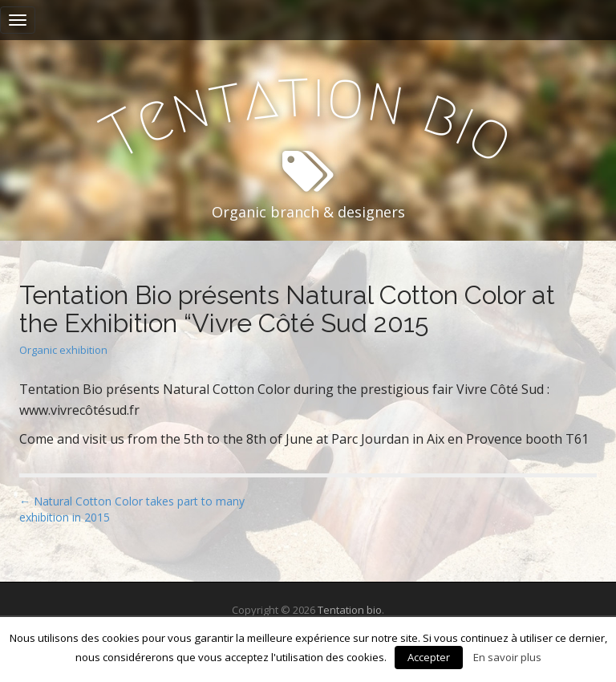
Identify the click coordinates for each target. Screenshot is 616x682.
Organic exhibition (63, 350)
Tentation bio (350, 610)
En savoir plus (507, 657)
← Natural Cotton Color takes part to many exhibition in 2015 (132, 509)
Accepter (429, 657)
